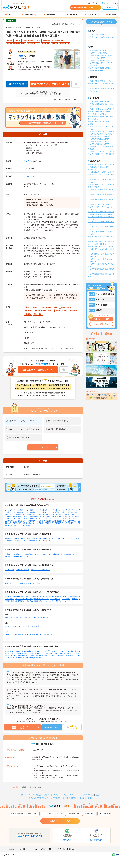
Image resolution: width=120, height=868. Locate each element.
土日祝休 (47, 653)
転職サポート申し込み (60, 821)
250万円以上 (9, 635)
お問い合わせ (103, 814)
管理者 (49, 541)
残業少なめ (55, 656)
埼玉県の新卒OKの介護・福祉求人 (101, 247)
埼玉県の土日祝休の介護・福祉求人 (101, 212)
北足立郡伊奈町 (74, 519)
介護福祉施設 (23, 583)
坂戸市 (26, 519)
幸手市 (32, 519)
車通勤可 (30, 651)
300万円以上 (19, 635)
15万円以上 (9, 626)
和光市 (48, 517)
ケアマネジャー (56, 795)
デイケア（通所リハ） (41, 599)
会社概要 (22, 849)
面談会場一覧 (50, 15)
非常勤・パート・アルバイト (40, 570)
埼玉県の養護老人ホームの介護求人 (101, 154)
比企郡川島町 (72, 521)
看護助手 (30, 539)
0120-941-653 (43, 744)
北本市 (71, 517)
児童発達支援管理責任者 (15, 541)
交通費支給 (29, 658)
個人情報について (74, 814)
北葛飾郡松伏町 (28, 525)
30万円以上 (36, 626)
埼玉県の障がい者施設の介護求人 (100, 134)
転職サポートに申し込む (83, 8)
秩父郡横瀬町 (17, 523)
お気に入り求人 (91, 15)
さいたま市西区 (19, 510)
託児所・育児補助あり (67, 656)
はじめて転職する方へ (101, 324)
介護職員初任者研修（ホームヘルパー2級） (38, 554)
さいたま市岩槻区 (54, 512)
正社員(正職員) (29, 176)
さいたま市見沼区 (56, 510)
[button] (43, 447)
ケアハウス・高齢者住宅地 (34, 601)
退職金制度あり (39, 658)
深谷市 (72, 514)
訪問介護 (8, 597)
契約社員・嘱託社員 (23, 570)
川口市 (75, 512)
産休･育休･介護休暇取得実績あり (39, 656)
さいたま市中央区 (69, 510)
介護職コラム (90, 814)
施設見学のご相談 (16, 84)
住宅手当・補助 (50, 651)
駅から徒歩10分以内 (19, 651)
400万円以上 (38, 635)
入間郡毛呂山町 (20, 521)
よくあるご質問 (47, 814)
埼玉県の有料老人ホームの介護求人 (101, 109)
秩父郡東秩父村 (38, 523)
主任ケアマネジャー (54, 539)
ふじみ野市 (58, 519)
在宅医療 (31, 583)
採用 (50, 849)
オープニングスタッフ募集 (65, 651)
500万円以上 (48, 635)
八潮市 (77, 517)
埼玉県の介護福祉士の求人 (98, 50)
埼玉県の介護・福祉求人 (97, 35)
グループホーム (55, 599)
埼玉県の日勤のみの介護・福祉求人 (101, 214)
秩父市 (12, 514)
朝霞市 (36, 517)
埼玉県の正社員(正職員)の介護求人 (101, 81)
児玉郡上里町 (59, 523)
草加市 (9, 517)
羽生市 (61, 514)
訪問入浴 (75, 599)
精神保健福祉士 (19, 556)
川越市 (64, 512)
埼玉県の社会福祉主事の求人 (99, 60)
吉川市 (51, 519)
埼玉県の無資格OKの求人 (97, 70)
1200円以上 (26, 618)
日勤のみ (54, 653)
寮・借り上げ (39, 651)
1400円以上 (35, 618)
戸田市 (25, 517)
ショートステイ (49, 601)
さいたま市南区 (31, 512)
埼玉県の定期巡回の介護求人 (99, 144)
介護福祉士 (9, 554)
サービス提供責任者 (68, 539)
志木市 (42, 517)
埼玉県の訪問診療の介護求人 (99, 141)
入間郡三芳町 (10, 521)
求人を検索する (70, 15)
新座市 (54, 517)
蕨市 (20, 517)
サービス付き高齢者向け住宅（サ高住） (56, 597)
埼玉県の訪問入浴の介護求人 (99, 136)
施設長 (78, 539)
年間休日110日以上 (36, 653)
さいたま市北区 (31, 510)
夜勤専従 (8, 651)
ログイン (109, 8)
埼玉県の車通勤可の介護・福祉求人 (101, 172)
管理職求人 (11, 653)
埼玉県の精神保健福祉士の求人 (99, 68)
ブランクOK (75, 653)
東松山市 (41, 514)
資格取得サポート (11, 656)
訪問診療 (14, 601)
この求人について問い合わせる (49, 84)
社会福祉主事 (58, 554)
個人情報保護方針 (69, 849)
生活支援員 (42, 541)
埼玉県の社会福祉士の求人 (98, 53)
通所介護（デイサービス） (24, 599)
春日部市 (49, 514)
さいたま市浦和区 (18, 512)
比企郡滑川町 (41, 521)
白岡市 (65, 519)
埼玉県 (20, 56)
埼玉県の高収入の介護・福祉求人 (100, 204)
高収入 (26, 653)
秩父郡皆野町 (27, 523)
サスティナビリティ (40, 849)
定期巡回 (21, 601)
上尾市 (78, 514)
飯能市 (23, 514)
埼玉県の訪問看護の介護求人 (99, 139)
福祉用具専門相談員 (69, 798)
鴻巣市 (67, 514)
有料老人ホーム (36, 597)
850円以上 (9, 618)
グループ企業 (57, 849)
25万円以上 (27, 626)
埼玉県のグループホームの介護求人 (101, 131)
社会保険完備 (20, 658)
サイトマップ (33, 814)
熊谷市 (70, 512)
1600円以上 (44, 618)
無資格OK (29, 556)
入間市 (31, 517)
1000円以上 (17, 618)
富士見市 (8, 519)
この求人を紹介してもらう (37, 370)
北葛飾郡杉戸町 (16, 525)
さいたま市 (9, 510)
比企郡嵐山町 (52, 521)
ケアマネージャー (40, 539)
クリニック (13, 583)
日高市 (45, 519)
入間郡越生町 (31, 521)
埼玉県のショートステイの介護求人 (101, 151)
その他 (38, 583)
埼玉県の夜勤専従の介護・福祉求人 (101, 165)
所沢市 (18, 514)
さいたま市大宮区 (43, 510)
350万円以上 (29, 635)
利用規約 (60, 814)
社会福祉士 (18, 554)
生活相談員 (22, 539)
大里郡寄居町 (69, 523)
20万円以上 (18, 626)
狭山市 (55, 514)
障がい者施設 (66, 599)
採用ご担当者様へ (17, 814)
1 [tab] (67, 71)
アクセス (30, 849)
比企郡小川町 (62, 521)
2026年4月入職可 (64, 653)
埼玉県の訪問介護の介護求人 (99, 102)
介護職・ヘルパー (11, 539)
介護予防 (70, 601)
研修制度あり (23, 656)
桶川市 (59, 517)
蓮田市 (20, 519)
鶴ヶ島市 (39, 519)
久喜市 (65, 517)
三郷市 (15, 519)
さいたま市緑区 (42, 512)
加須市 (29, 514)
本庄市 (35, 514)
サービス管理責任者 (31, 541)
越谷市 (15, 517)
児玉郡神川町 (49, 523)
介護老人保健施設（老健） (21, 597)
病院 (7, 583)
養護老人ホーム (61, 601)
